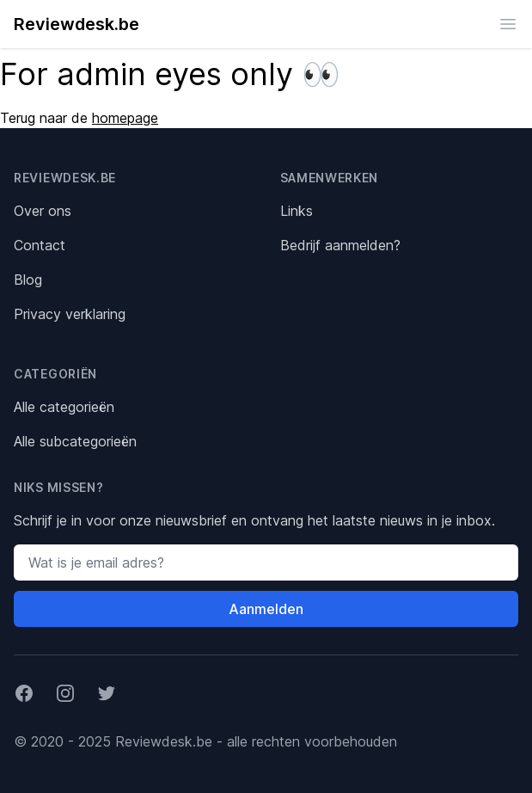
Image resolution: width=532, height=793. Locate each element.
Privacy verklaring (70, 314)
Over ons (43, 211)
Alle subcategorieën (75, 441)
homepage (125, 118)
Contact (40, 245)
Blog (28, 280)
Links (297, 211)
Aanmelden (266, 609)
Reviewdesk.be (76, 24)
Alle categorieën (64, 407)
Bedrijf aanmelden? (340, 245)
